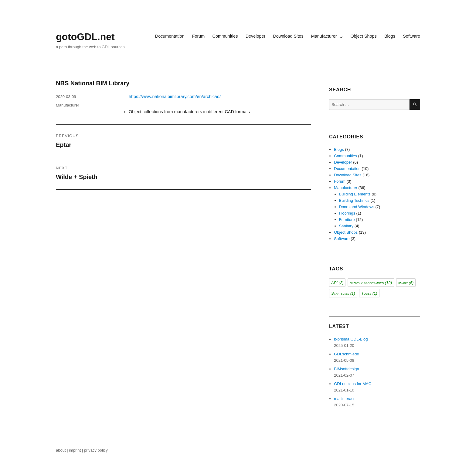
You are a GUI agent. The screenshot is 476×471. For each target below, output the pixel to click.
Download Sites (288, 36)
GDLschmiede (346, 354)
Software (411, 36)
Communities (225, 36)
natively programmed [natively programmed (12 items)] (371, 283)
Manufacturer (324, 36)
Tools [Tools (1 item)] (369, 293)
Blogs (390, 36)
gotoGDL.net (85, 37)
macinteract (344, 399)
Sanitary (346, 226)
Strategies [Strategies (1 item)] (343, 293)
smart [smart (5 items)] (406, 283)
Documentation (170, 36)
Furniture (347, 220)
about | (62, 450)
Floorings (347, 213)
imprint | (76, 450)
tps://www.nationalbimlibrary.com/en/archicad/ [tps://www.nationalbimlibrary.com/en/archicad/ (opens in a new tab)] (177, 97)
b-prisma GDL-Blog (351, 339)
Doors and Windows (357, 207)
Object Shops (363, 36)
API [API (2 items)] (337, 283)
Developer (256, 36)
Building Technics (354, 200)
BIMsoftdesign (346, 369)
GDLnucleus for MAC (353, 384)
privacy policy (97, 450)
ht (131, 97)
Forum (199, 36)
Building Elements (355, 194)
